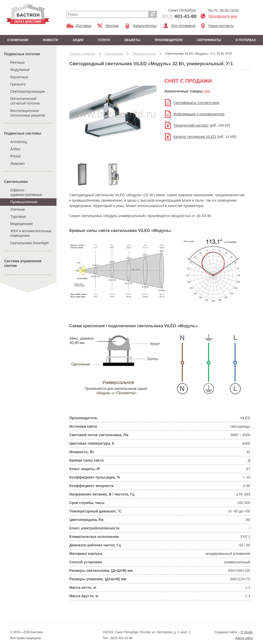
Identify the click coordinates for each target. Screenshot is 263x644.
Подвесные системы (23, 133)
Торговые (18, 217)
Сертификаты (209, 40)
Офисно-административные (26, 192)
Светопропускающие (28, 91)
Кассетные (19, 77)
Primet (15, 156)
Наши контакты (221, 26)
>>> (207, 91)
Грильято (18, 84)
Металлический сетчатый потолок (25, 101)
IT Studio (247, 632)
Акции (78, 40)
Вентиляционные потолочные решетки (28, 113)
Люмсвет (18, 164)
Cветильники (16, 182)
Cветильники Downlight (29, 243)
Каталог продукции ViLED (195, 137)
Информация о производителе (199, 114)
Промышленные (24, 202)
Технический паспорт (191, 125)
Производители (169, 40)
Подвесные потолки (22, 54)
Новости (50, 40)
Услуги (104, 40)
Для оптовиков (183, 26)
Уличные (18, 209)
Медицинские (22, 224)
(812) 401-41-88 (121, 638)
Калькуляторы (145, 26)
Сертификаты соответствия (196, 103)
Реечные (18, 62)
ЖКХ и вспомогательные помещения (31, 233)
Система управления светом (23, 263)
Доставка (83, 26)
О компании (18, 40)
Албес (15, 149)
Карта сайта (244, 638)
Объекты (132, 40)
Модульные (20, 70)
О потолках (246, 40)
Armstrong (19, 142)
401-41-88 (179, 16)
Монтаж (112, 26)
